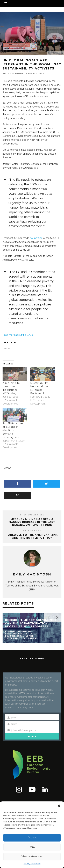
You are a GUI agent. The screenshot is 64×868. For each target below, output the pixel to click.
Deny (32, 847)
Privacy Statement (32, 864)
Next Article (32, 531)
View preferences (32, 856)
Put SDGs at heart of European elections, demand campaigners (14, 430)
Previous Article (32, 515)
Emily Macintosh (13, 74)
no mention (36, 238)
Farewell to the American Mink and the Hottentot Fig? (32, 536)
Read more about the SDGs (18, 335)
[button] (59, 806)
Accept (32, 838)
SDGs (8, 468)
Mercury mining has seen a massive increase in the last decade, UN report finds (32, 522)
